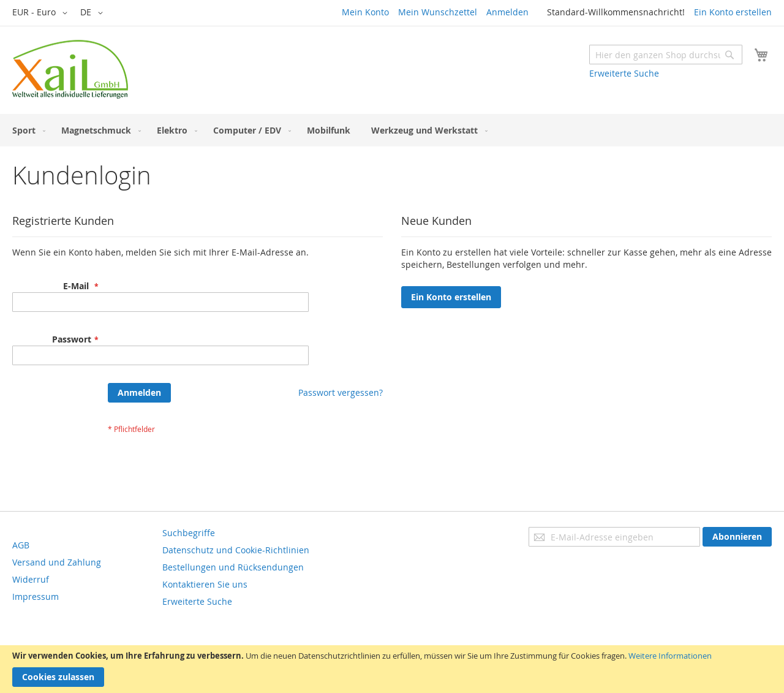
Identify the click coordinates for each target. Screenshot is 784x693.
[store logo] (70, 69)
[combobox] (666, 55)
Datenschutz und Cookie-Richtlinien (236, 550)
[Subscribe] (737, 537)
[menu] (392, 130)
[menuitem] (26, 130)
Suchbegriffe (189, 533)
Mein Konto (365, 12)
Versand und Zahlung (57, 562)
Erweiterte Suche (624, 73)
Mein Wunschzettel (438, 12)
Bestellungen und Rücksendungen (233, 567)
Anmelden (507, 12)
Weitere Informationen (670, 656)
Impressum (36, 596)
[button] (42, 13)
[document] (392, 669)
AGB (21, 545)
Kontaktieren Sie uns (205, 584)
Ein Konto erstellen (733, 12)
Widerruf (31, 579)
